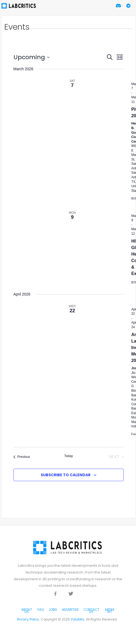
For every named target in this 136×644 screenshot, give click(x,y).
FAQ (41, 610)
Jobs (53, 610)
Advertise (70, 610)
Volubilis (77, 619)
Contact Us (91, 611)
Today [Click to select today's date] (68, 456)
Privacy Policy (28, 619)
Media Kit (110, 611)
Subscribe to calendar (66, 475)
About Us (27, 611)
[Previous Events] (22, 457)
